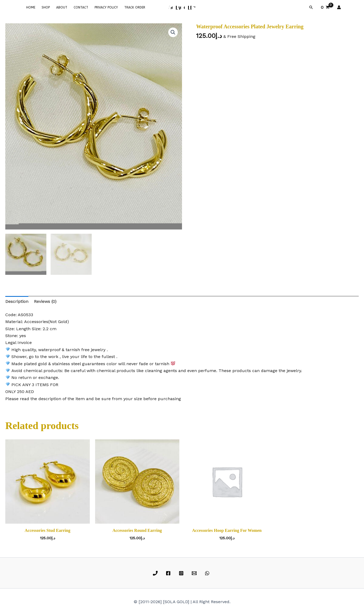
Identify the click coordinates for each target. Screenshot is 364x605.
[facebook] (169, 573)
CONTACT (81, 7)
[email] (195, 573)
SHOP (46, 7)
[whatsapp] (208, 573)
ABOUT (62, 7)
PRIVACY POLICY (106, 7)
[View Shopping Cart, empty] (325, 7)
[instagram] (182, 573)
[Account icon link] (339, 7)
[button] (311, 7)
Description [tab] (17, 301)
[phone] (156, 573)
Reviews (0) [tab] (45, 301)
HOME (31, 7)
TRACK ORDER (135, 7)
